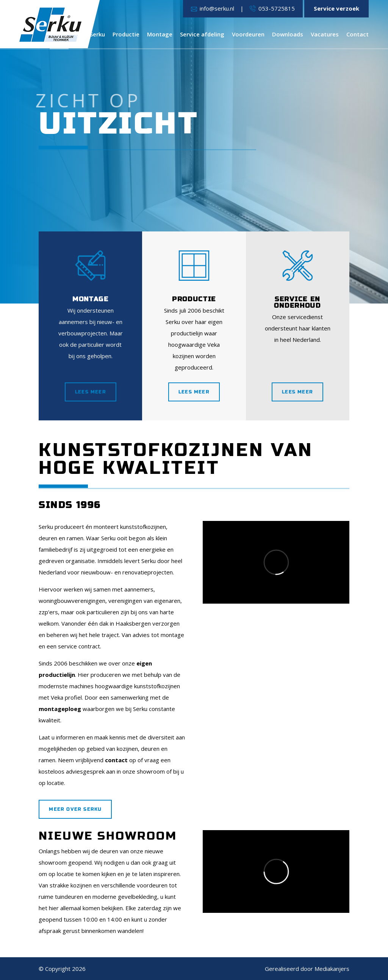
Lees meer (91, 392)
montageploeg (60, 709)
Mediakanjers (332, 969)
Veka (57, 697)
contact (116, 760)
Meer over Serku (75, 809)
